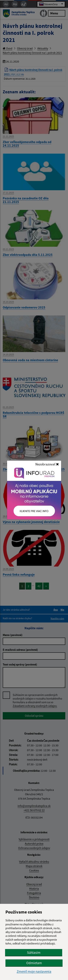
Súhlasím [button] (34, 952)
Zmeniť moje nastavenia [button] (34, 972)
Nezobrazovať (47, 464)
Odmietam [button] (34, 963)
